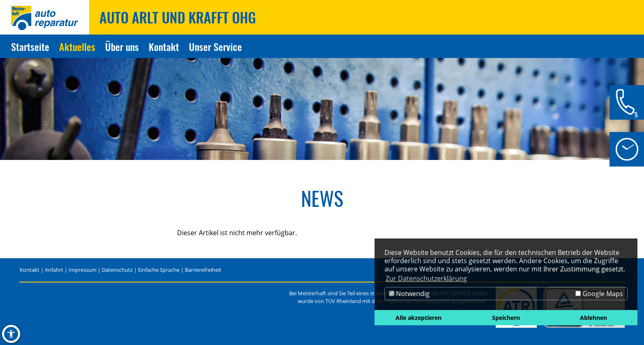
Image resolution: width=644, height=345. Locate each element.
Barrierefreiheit (203, 270)
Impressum (83, 270)
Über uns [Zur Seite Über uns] (122, 46)
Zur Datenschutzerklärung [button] (426, 278)
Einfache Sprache (159, 270)
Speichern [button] (506, 318)
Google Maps (599, 294)
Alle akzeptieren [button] (419, 318)
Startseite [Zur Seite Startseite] (30, 46)
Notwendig (409, 294)
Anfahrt (54, 270)
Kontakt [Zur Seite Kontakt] (164, 46)
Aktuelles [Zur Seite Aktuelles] (77, 46)
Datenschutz (117, 270)
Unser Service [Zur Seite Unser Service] (215, 46)
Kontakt (30, 270)
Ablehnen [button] (593, 318)
